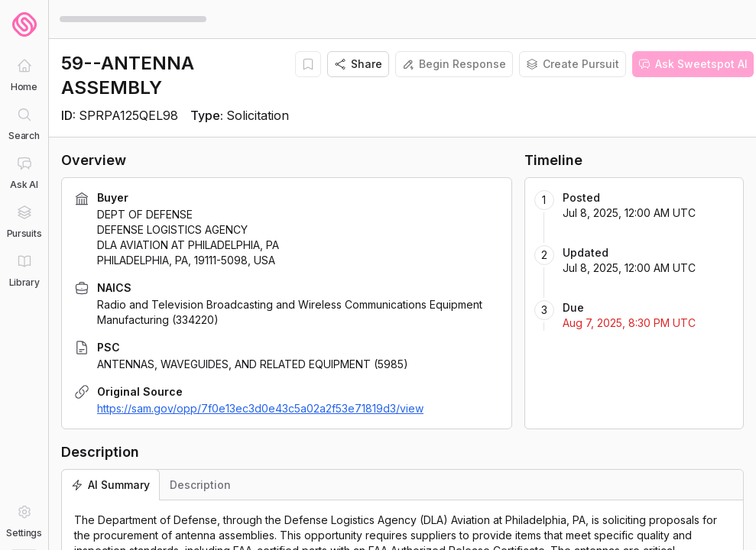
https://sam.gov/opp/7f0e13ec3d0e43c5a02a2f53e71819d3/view (260, 408)
